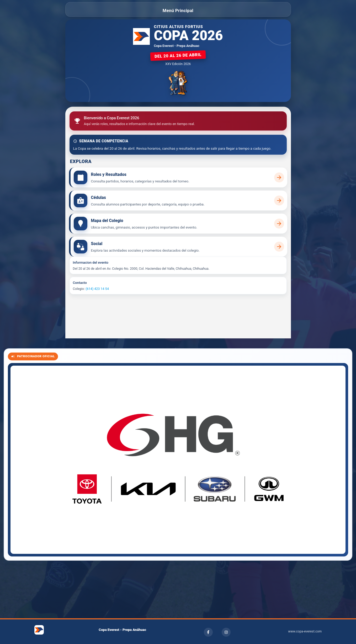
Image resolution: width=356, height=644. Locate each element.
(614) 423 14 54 (97, 289)
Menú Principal (178, 11)
